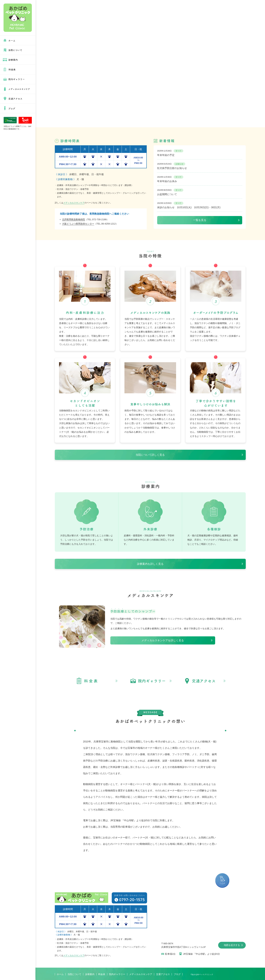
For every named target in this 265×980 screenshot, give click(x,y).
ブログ (177, 974)
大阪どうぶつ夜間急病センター (78, 224)
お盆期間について (170, 192)
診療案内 (90, 974)
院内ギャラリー (117, 974)
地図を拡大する (233, 945)
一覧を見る (200, 220)
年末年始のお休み (170, 179)
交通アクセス (163, 974)
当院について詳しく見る (150, 455)
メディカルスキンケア (74, 203)
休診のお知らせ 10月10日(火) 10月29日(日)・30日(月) (189, 205)
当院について (74, 974)
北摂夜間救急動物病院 (74, 219)
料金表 (102, 974)
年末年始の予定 (170, 153)
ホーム (60, 974)
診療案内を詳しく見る (150, 564)
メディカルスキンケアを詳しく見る (163, 640)
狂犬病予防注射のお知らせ (172, 166)
